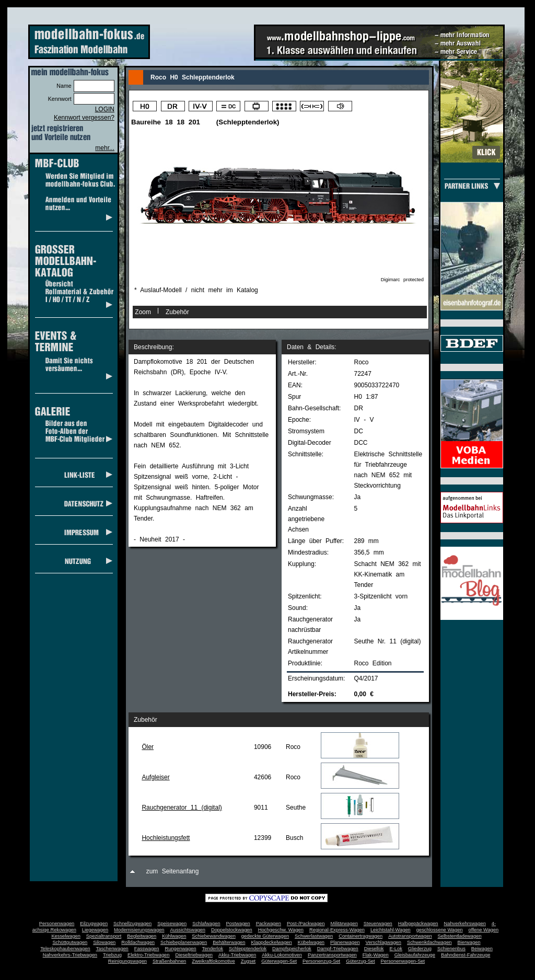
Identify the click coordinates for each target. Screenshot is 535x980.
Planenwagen (345, 942)
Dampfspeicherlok (292, 949)
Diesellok (374, 949)
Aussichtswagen (188, 930)
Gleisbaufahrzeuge (415, 955)
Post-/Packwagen (306, 924)
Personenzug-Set (321, 961)
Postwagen (238, 924)
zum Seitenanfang (173, 871)
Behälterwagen (229, 942)
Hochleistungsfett (166, 838)
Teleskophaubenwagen (65, 949)
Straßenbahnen (169, 961)
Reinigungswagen (127, 961)
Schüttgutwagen (70, 942)
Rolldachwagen (138, 942)
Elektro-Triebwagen (149, 955)
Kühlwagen (174, 936)
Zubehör (177, 312)
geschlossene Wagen (440, 930)
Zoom (143, 312)
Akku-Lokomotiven (282, 955)
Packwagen (269, 924)
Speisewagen (172, 924)
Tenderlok (213, 949)
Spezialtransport (104, 936)
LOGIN (105, 109)
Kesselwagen (66, 936)
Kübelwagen (311, 942)
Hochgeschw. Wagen (281, 930)
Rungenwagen (180, 949)
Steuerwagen (378, 924)
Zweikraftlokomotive (213, 961)
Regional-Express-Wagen (337, 930)
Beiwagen (482, 949)
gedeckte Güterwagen (265, 936)
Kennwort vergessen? (84, 118)
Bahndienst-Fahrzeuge (466, 955)
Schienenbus (451, 949)
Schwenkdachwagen (429, 942)
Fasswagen (147, 949)
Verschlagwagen (383, 942)
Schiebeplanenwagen (184, 942)
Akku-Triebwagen (237, 955)
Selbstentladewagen (460, 936)
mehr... (105, 148)
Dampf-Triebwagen (338, 949)
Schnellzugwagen (132, 924)
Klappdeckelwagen (271, 942)
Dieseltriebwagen (194, 955)
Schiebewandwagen (214, 936)
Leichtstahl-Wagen (391, 930)
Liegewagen (95, 930)
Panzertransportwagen (332, 955)
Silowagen (104, 942)
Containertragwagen (360, 936)
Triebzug (112, 955)
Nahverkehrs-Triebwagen (70, 955)
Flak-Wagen (376, 955)
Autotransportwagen (410, 936)
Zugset (248, 961)
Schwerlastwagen (314, 936)
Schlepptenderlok (248, 949)
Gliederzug (420, 949)
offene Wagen (484, 930)
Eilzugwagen (94, 924)
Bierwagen (469, 942)
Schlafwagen (206, 924)
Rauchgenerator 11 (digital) (182, 808)
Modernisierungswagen (139, 930)
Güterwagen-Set (279, 961)
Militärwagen (344, 924)
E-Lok (396, 949)
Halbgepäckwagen (418, 924)
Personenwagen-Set (403, 961)
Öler (148, 747)
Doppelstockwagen (232, 930)
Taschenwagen (112, 949)
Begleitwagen (142, 936)
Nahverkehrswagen (465, 924)
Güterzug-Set (360, 961)
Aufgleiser (155, 777)
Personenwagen (57, 924)
